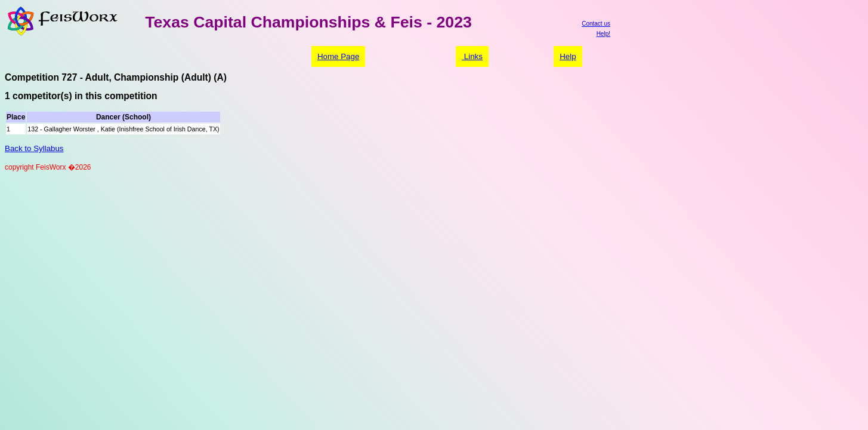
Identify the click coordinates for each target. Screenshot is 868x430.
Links (472, 56)
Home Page (338, 56)
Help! (603, 34)
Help (568, 56)
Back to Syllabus (34, 148)
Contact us (596, 24)
